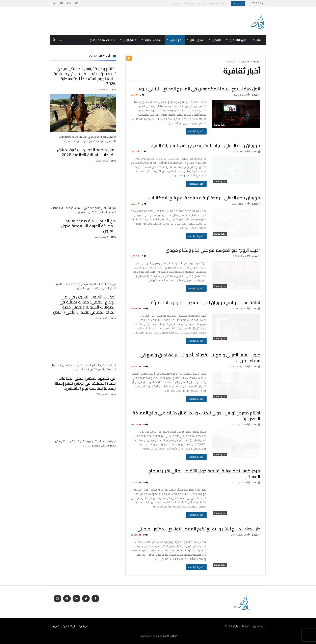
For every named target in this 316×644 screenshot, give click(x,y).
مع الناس (245, 62)
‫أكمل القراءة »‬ (196, 131)
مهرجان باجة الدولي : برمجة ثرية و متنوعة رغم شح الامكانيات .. (203, 198)
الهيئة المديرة (69, 626)
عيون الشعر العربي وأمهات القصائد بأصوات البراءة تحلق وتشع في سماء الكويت (200, 358)
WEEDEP (172, 636)
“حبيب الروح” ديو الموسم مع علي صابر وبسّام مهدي (213, 250)
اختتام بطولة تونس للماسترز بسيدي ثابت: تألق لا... (200, 3)
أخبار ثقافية (220, 125)
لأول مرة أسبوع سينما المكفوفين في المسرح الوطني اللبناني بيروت (198, 89)
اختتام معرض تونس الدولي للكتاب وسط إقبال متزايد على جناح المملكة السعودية (196, 416)
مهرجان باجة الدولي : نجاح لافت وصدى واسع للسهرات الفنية (205, 145)
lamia (256, 95)
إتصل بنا (56, 626)
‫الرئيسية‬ (257, 62)
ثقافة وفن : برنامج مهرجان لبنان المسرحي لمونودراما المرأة (206, 302)
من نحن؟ (83, 626)
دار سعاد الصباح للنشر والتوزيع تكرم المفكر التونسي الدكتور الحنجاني (199, 529)
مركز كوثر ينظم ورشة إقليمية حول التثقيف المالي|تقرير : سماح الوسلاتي (204, 474)
